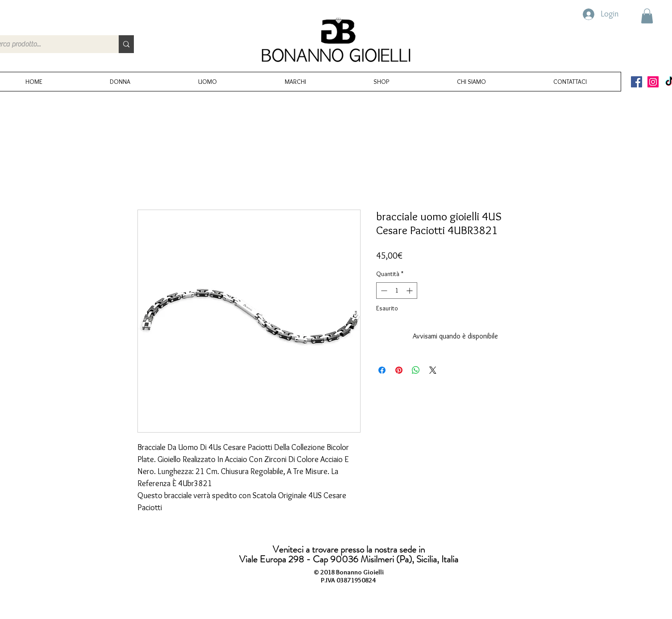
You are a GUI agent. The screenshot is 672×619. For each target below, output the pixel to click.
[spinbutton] (397, 291)
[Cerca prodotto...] (126, 44)
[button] (647, 16)
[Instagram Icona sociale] (653, 82)
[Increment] (410, 291)
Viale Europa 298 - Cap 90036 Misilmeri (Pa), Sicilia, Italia (349, 559)
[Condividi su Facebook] (382, 370)
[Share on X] (433, 370)
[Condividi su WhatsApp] (416, 370)
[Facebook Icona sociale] (637, 82)
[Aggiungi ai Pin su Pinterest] (399, 370)
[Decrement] (383, 291)
